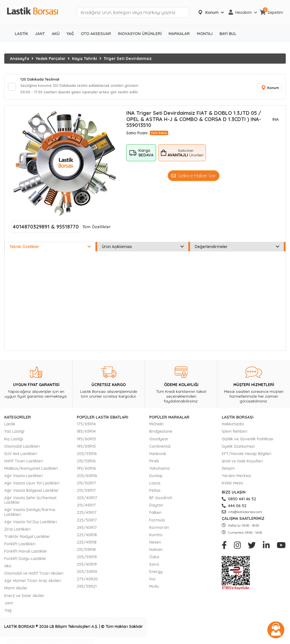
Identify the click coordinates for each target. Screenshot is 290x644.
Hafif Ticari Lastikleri (24, 464)
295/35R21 (87, 589)
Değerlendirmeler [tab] (237, 249)
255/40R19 (87, 567)
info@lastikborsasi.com (242, 514)
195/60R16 (86, 471)
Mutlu (154, 589)
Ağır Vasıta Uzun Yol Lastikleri (32, 486)
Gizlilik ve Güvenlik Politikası (248, 441)
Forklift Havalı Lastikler (26, 554)
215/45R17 (86, 508)
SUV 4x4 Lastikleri (21, 456)
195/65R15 (86, 449)
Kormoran (159, 530)
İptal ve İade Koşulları (242, 464)
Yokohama (159, 471)
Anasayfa (20, 59)
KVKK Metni (232, 486)
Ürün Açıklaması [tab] (143, 249)
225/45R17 (87, 515)
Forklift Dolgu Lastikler (25, 561)
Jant (8, 605)
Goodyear (159, 441)
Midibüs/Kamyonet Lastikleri (31, 471)
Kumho (156, 537)
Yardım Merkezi (236, 478)
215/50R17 (86, 486)
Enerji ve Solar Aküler (24, 598)
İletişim (228, 471)
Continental (160, 449)
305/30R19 (87, 574)
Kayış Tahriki (85, 59)
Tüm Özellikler (97, 229)
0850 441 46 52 (239, 501)
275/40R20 (87, 581)
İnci (152, 581)
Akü (8, 568)
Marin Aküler (16, 591)
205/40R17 (87, 500)
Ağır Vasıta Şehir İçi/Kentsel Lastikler (30, 503)
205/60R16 (87, 478)
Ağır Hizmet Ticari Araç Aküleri (33, 583)
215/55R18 (86, 552)
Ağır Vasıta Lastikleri (24, 478)
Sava (154, 567)
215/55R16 (86, 464)
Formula (157, 522)
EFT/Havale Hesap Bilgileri (247, 456)
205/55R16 (87, 456)
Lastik (10, 427)
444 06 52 (234, 508)
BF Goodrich (161, 500)
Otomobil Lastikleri (22, 449)
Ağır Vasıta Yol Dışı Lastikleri (31, 524)
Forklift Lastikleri (20, 546)
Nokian (156, 552)
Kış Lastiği (14, 441)
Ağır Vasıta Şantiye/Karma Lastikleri (30, 514)
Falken (155, 515)
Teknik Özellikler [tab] (50, 249)
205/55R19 (87, 559)
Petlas (155, 493)
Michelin (156, 427)
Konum (269, 89)
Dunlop (156, 478)
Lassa (155, 486)
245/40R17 (87, 530)
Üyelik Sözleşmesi (238, 449)
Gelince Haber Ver (194, 178)
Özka (154, 559)
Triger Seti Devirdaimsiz (128, 59)
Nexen (155, 545)
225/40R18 (87, 537)
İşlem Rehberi (234, 434)
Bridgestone (161, 434)
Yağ (8, 613)
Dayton (156, 508)
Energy (156, 574)
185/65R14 (86, 434)
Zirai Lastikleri (17, 531)
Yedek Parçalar (51, 59)
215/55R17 (86, 493)
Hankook (158, 456)
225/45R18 (87, 545)
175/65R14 (86, 427)
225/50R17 (87, 522)
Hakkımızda (233, 427)
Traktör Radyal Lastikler (27, 539)
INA (276, 122)
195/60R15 (86, 441)
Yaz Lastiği (14, 434)
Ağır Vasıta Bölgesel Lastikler (32, 493)
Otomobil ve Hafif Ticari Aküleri (34, 576)
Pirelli (154, 464)
